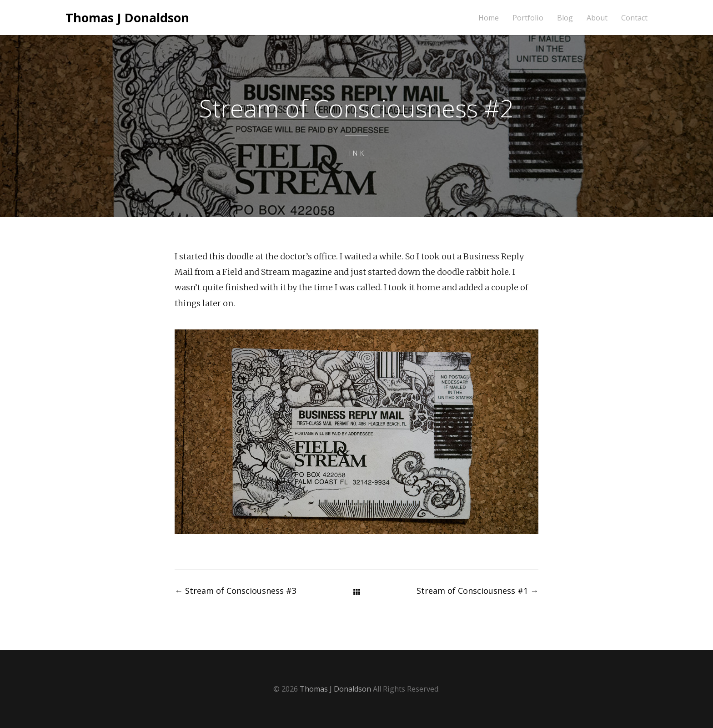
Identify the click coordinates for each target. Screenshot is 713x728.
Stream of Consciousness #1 (477, 591)
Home (489, 18)
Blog (565, 18)
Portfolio (528, 18)
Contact (634, 18)
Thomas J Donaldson (127, 18)
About (597, 18)
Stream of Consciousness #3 (236, 591)
